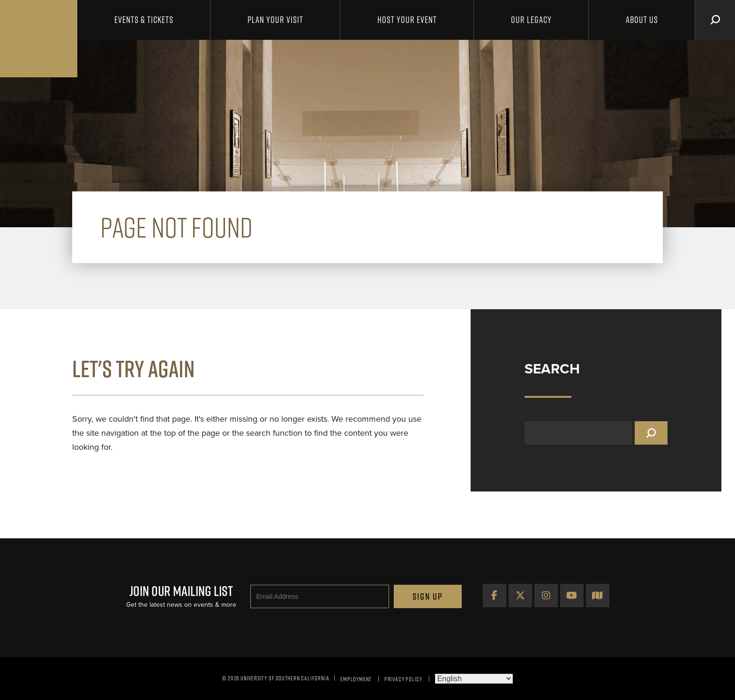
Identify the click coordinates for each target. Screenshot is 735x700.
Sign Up (428, 596)
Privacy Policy (403, 679)
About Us (642, 20)
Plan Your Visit (275, 20)
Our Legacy (531, 20)
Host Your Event (407, 20)
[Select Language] (474, 679)
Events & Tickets (144, 20)
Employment (356, 679)
